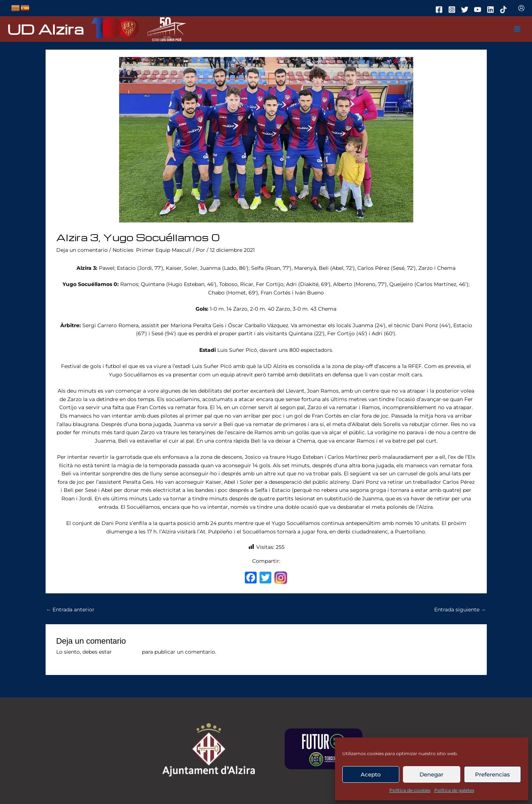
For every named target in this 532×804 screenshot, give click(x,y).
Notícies (123, 250)
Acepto (371, 774)
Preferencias (492, 774)
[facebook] (440, 10)
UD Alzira (46, 29)
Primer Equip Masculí (164, 250)
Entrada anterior (71, 610)
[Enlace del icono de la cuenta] (521, 8)
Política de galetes (454, 790)
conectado (127, 652)
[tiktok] (504, 10)
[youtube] (479, 10)
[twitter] (466, 10)
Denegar (431, 774)
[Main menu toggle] (517, 29)
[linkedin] (492, 10)
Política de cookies (410, 790)
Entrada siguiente (460, 610)
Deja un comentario (82, 250)
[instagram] (453, 10)
